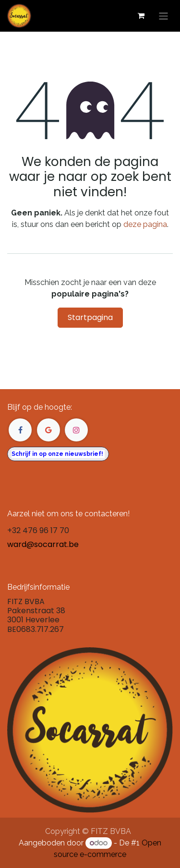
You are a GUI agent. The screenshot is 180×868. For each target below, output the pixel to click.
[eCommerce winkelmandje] (141, 16)
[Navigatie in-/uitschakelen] (163, 16)
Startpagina (90, 317)
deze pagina (145, 224)
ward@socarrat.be (43, 544)
